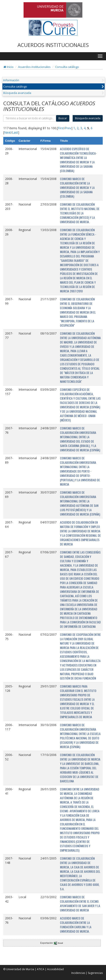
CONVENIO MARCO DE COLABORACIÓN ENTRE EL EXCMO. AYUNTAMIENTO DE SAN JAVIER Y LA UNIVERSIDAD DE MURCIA (80, 903)
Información (11, 80)
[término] (30, 118)
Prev (68, 128)
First (61, 128)
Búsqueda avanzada (17, 93)
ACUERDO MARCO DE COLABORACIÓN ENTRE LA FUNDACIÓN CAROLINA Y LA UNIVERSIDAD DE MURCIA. (76, 925)
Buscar (63, 118)
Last (15, 132)
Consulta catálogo (67, 67)
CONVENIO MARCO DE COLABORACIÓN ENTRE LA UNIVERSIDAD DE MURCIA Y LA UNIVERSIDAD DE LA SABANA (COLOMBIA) (77, 187)
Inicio (9, 67)
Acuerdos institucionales (34, 67)
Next (8, 132)
